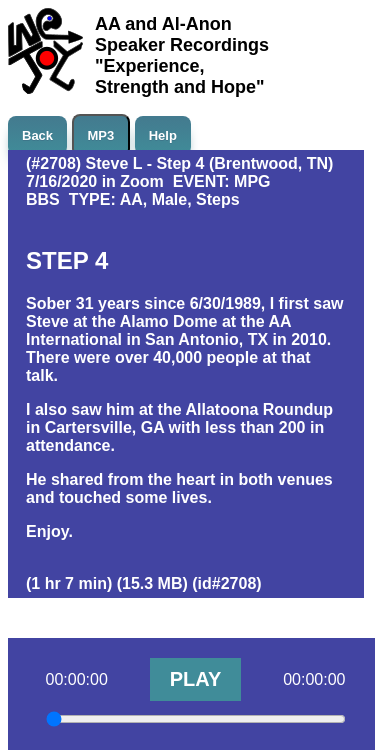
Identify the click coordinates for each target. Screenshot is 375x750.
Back (37, 135)
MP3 (101, 135)
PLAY (196, 679)
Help (163, 135)
